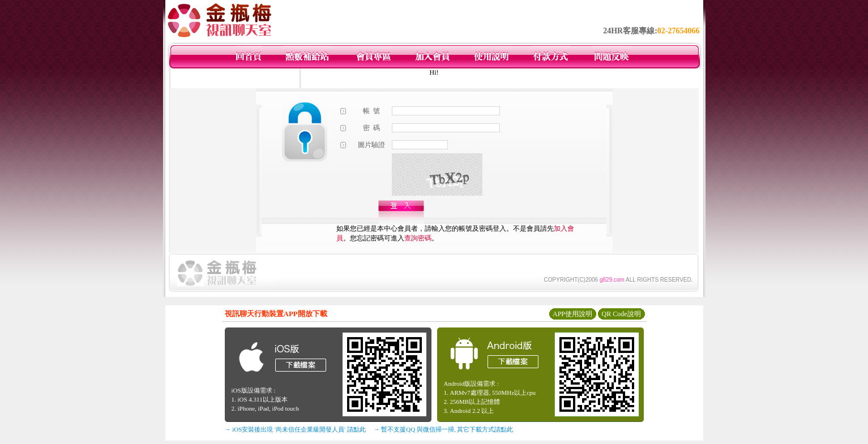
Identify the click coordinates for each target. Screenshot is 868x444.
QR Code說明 (621, 314)
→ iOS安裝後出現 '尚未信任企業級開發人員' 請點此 (295, 429)
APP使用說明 (572, 314)
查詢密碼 (418, 238)
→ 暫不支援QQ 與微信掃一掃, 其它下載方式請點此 (444, 429)
